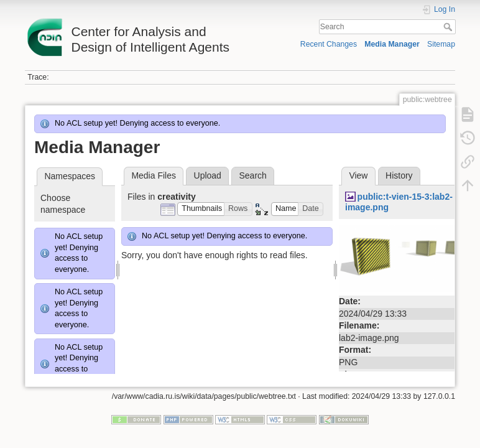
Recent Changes (329, 44)
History (399, 175)
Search (449, 27)
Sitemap (441, 44)
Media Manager (392, 44)
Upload (208, 175)
